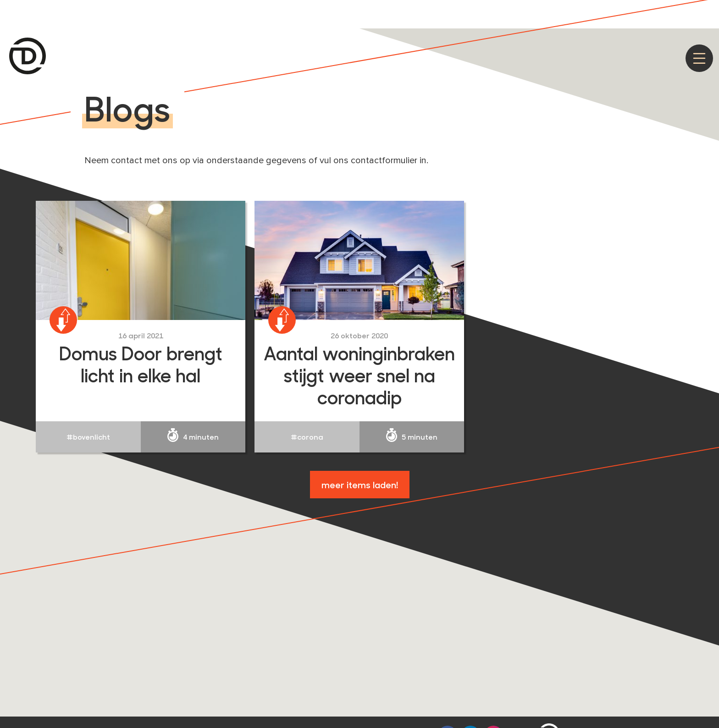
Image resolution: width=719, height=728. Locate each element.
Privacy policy (614, 12)
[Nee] (708, 12)
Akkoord (563, 12)
